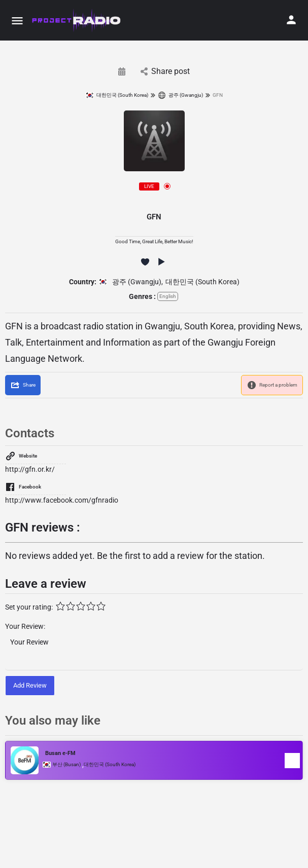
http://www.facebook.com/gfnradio (62, 500)
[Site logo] (77, 20)
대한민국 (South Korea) (117, 95)
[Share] (23, 385)
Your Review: (25, 626)
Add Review (30, 685)
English (168, 296)
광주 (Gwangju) (180, 95)
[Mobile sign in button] (291, 20)
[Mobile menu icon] (17, 21)
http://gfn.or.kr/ (30, 469)
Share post (165, 71)
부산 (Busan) (66, 765)
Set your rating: (29, 607)
